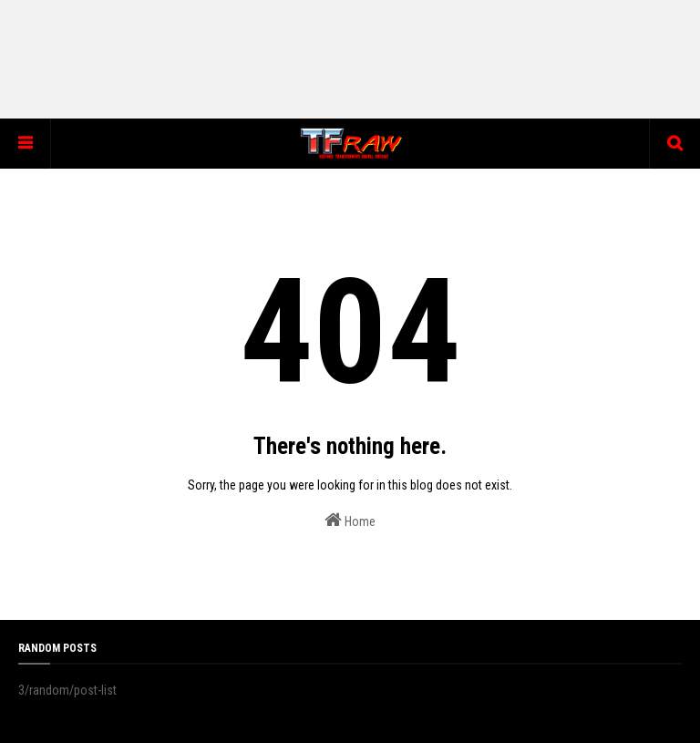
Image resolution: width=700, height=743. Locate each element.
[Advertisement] (350, 59)
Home (350, 520)
